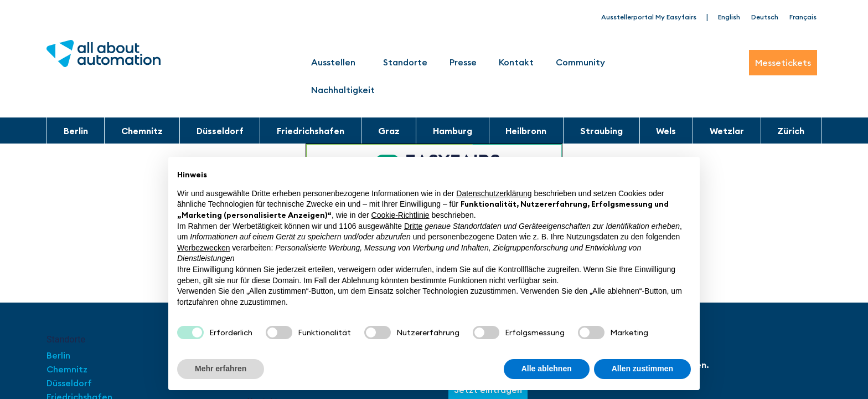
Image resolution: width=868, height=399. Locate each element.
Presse (463, 62)
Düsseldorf (220, 131)
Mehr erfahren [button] (221, 369)
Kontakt (516, 62)
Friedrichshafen (311, 131)
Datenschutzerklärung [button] (494, 193)
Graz (389, 131)
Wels (666, 131)
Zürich (791, 131)
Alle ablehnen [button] (547, 369)
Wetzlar (727, 131)
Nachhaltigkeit (343, 90)
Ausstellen (336, 62)
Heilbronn (526, 131)
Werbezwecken (203, 248)
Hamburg (453, 131)
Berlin (76, 131)
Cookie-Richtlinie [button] (401, 215)
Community (583, 62)
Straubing (601, 131)
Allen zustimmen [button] (642, 369)
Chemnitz (142, 131)
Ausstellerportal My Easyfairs (649, 17)
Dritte (413, 226)
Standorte (405, 62)
